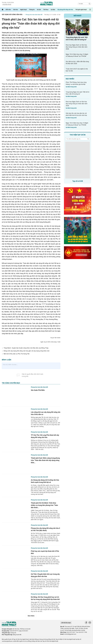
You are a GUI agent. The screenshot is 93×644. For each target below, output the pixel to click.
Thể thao (46, 10)
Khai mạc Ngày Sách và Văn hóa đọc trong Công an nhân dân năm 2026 (77, 47)
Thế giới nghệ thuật (81, 10)
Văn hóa (16, 10)
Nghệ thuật (23, 10)
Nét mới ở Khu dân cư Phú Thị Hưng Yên (17, 354)
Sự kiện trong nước (71, 87)
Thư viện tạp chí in (78, 135)
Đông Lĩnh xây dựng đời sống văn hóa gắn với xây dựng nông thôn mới (26, 351)
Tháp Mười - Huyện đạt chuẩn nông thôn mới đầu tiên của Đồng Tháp (26, 348)
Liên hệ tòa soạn (66, 623)
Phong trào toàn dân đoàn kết (34, 15)
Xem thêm (31, 616)
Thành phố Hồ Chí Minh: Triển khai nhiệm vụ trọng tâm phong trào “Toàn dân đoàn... (44, 505)
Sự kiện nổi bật (7, 5)
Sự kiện (53, 10)
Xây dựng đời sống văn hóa (65, 10)
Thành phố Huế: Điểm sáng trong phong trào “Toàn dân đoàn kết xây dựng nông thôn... (45, 460)
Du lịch (39, 10)
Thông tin (32, 10)
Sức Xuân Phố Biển (38, 390)
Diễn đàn (8, 10)
